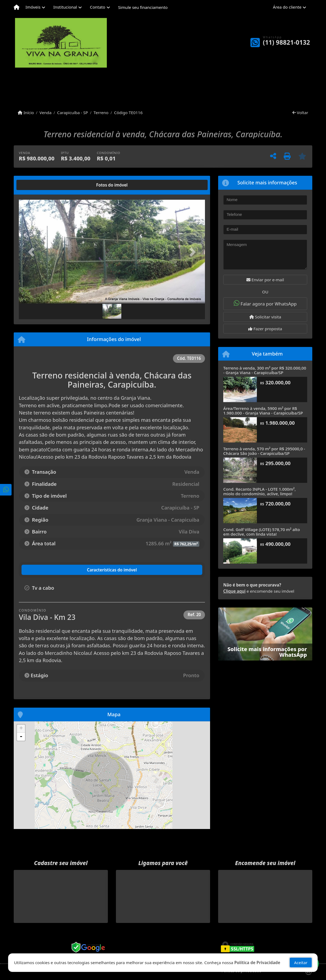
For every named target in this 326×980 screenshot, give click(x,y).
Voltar (300, 113)
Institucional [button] (65, 7)
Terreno (101, 113)
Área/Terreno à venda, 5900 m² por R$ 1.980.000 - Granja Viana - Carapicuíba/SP (263, 411)
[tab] (36, 185)
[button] (33, 252)
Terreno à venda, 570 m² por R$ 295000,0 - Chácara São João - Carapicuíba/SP (264, 451)
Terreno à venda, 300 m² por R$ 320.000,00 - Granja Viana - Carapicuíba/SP (265, 370)
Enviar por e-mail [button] (265, 280)
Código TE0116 (128, 113)
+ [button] (21, 729)
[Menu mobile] (17, 7)
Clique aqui (234, 591)
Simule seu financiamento (143, 7)
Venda (46, 113)
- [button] (21, 737)
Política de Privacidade (257, 963)
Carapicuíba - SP (72, 113)
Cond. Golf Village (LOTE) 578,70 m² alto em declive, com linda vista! (262, 532)
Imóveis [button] (33, 7)
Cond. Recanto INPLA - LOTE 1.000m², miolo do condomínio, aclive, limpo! (259, 491)
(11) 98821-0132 (286, 42)
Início (26, 113)
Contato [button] (98, 7)
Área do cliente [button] (287, 7)
